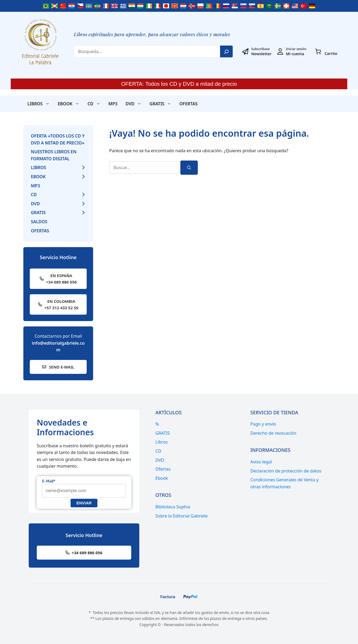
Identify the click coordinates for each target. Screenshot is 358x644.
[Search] (227, 51)
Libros (41, 104)
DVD (136, 104)
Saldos (39, 222)
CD (96, 104)
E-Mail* (49, 481)
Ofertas (188, 104)
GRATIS (162, 104)
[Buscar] (189, 168)
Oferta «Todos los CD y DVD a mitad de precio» (58, 139)
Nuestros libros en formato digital (54, 155)
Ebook (71, 104)
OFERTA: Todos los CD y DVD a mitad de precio (179, 84)
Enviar (84, 503)
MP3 (113, 104)
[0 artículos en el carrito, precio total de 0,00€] (318, 51)
